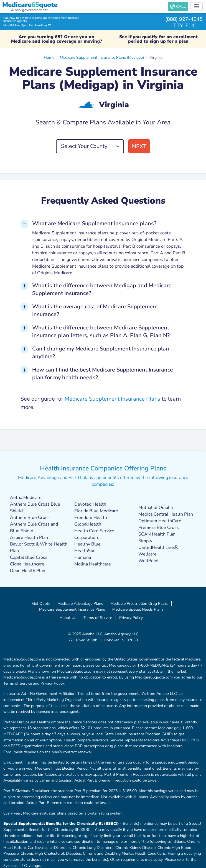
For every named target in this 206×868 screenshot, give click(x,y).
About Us (68, 618)
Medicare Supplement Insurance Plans (112, 399)
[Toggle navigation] (197, 7)
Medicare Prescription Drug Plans (139, 603)
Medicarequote (30, 5)
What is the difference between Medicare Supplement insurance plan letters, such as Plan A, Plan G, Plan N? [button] (101, 331)
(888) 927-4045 (184, 19)
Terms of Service (98, 618)
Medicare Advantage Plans (80, 603)
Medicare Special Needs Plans (138, 609)
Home (49, 57)
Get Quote (41, 603)
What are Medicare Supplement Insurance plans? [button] (94, 223)
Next (139, 146)
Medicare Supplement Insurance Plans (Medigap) (102, 57)
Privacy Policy (131, 618)
